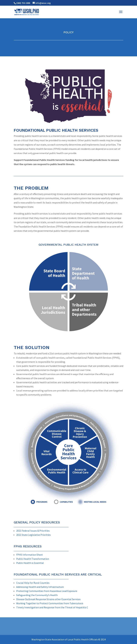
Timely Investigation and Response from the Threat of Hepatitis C (52, 607)
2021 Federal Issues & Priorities (33, 531)
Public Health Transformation (33, 559)
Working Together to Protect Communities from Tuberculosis (50, 603)
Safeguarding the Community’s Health (37, 595)
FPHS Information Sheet (30, 555)
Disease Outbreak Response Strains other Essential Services (48, 599)
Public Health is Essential (30, 563)
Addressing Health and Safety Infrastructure (40, 587)
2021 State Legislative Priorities (33, 535)
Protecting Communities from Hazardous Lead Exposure (47, 591)
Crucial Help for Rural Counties (33, 583)
